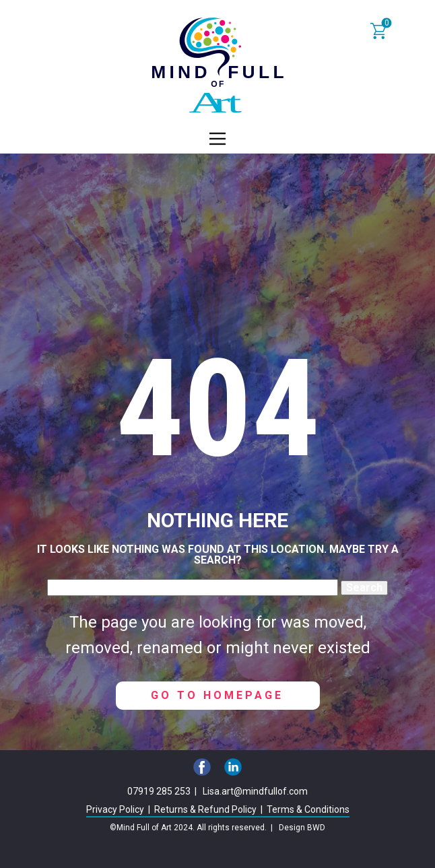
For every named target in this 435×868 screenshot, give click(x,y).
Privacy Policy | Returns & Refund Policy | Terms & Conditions (218, 809)
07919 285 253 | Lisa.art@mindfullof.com (217, 791)
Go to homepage (217, 695)
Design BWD (302, 828)
